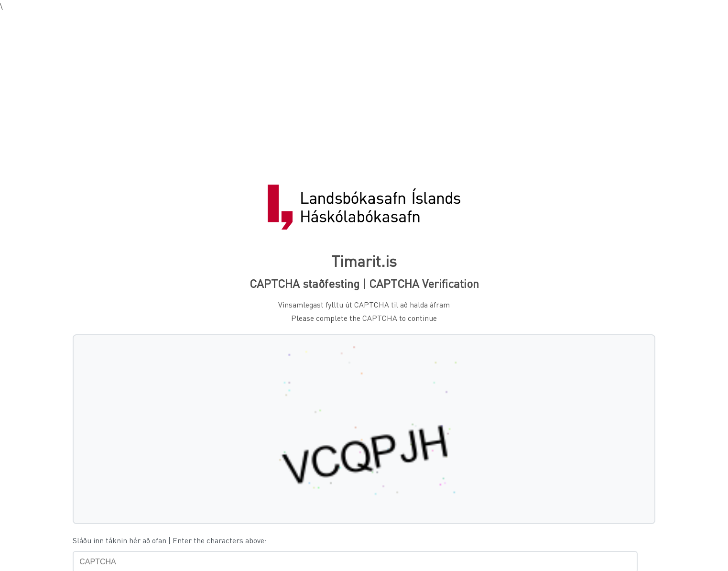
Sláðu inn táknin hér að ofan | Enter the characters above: (169, 540)
